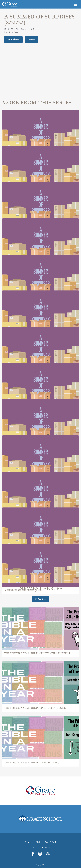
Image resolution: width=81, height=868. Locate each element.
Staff (28, 842)
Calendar (50, 842)
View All (40, 599)
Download (13, 39)
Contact (47, 847)
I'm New (34, 847)
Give (38, 842)
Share (32, 39)
